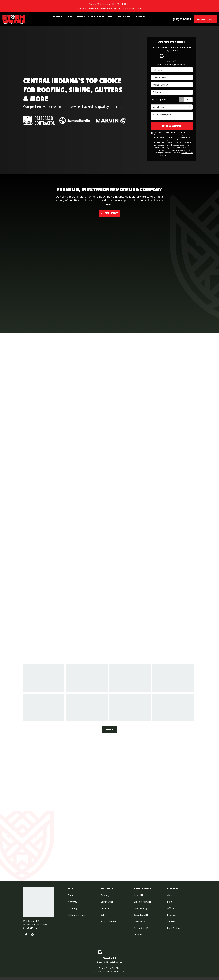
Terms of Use (187, 154)
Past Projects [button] (122, 19)
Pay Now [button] (136, 19)
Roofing (105, 898)
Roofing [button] (62, 19)
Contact (72, 898)
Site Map (116, 971)
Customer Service (77, 918)
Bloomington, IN (142, 905)
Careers (171, 925)
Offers (170, 911)
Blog (169, 905)
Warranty (72, 905)
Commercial (107, 905)
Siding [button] (72, 19)
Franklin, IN (140, 925)
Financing (72, 911)
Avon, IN (138, 898)
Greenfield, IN (141, 931)
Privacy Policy (163, 156)
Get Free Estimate (205, 19)
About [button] (109, 19)
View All (138, 938)
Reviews (172, 918)
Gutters (105, 911)
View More (109, 731)
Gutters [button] (82, 19)
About (170, 898)
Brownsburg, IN (142, 911)
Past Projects (174, 931)
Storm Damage (109, 925)
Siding (104, 918)
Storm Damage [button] (96, 19)
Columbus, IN (141, 918)
